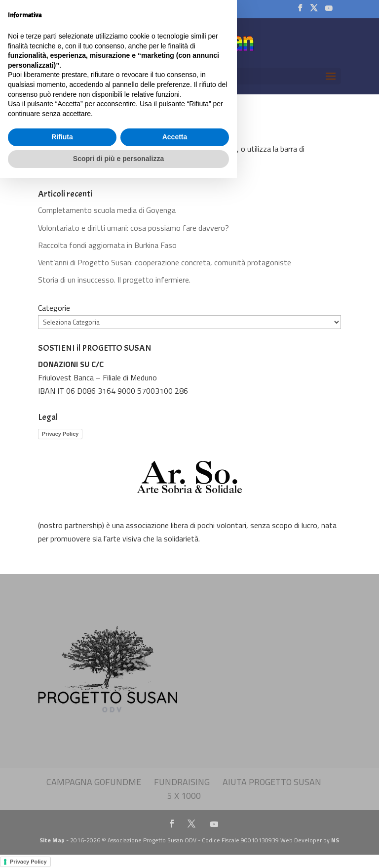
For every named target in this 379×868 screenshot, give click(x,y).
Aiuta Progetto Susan (272, 782)
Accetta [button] (175, 827)
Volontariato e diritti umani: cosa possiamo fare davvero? (133, 228)
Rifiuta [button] (62, 827)
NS (335, 840)
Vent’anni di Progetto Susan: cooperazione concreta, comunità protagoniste (165, 262)
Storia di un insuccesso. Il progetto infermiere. (114, 280)
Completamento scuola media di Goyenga (107, 210)
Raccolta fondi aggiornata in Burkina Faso (107, 245)
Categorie (54, 308)
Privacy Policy (60, 434)
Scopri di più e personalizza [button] (118, 849)
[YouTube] (328, 11)
